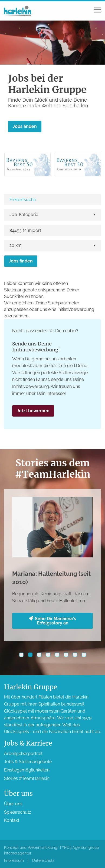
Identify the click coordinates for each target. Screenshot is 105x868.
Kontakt (12, 820)
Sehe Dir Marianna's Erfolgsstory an (52, 621)
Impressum (14, 860)
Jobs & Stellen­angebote (28, 762)
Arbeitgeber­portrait (23, 754)
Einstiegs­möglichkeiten (27, 770)
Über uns (13, 804)
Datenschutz (43, 860)
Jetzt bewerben (33, 411)
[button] (21, 655)
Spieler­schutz (18, 812)
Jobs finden (25, 126)
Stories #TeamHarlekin (27, 778)
